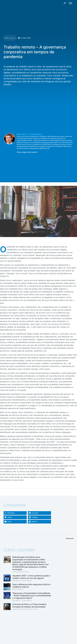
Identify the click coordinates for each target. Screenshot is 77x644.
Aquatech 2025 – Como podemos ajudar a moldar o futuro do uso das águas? (31, 577)
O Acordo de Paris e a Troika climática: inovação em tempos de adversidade (30, 606)
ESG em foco (10, 38)
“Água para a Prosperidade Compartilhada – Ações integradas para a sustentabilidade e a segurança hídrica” (32, 596)
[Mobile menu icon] (71, 3)
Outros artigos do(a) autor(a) (27, 152)
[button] (15, 513)
